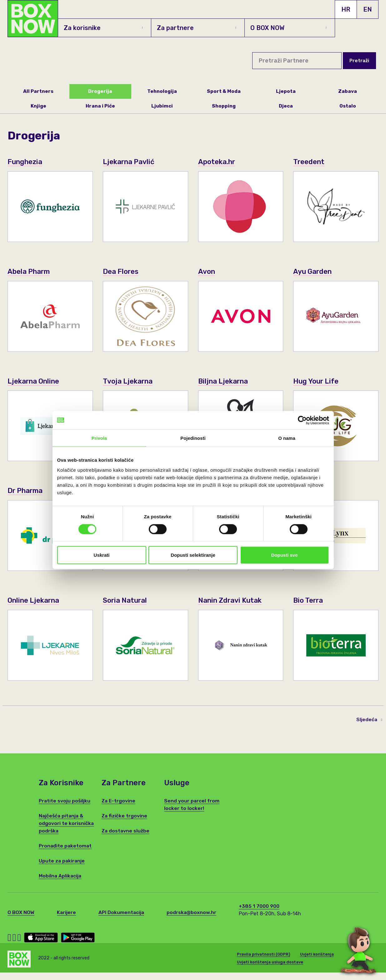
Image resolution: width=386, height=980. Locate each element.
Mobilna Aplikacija (60, 886)
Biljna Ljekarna (226, 382)
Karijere (67, 922)
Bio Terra (310, 610)
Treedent (310, 162)
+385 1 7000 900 (261, 916)
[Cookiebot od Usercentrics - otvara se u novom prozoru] (302, 420)
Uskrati (102, 555)
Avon (207, 272)
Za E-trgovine (119, 811)
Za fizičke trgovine (125, 826)
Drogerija (100, 91)
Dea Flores (122, 272)
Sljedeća (369, 729)
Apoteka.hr (219, 162)
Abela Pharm (31, 272)
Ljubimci (162, 106)
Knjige (38, 106)
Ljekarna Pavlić (131, 162)
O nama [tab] (287, 438)
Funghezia (27, 162)
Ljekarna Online (36, 382)
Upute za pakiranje (62, 871)
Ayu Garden (314, 272)
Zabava (348, 91)
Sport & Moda (224, 91)
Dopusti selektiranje (193, 555)
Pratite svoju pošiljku (65, 811)
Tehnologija (162, 91)
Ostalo (348, 106)
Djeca (286, 106)
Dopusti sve (284, 555)
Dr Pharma (27, 491)
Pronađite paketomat (66, 856)
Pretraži (359, 60)
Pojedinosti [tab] (193, 438)
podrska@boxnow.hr (193, 922)
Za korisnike (103, 28)
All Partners (38, 91)
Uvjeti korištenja (318, 963)
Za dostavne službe (126, 841)
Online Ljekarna (36, 610)
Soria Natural (127, 610)
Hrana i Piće (100, 106)
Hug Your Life (318, 382)
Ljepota (286, 91)
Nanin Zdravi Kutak (233, 610)
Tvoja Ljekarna (130, 382)
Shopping (224, 106)
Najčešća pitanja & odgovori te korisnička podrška (66, 833)
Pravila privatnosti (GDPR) (264, 963)
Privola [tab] (99, 438)
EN (368, 9)
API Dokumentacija (122, 922)
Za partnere (196, 28)
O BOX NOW (288, 28)
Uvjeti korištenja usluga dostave (271, 971)
